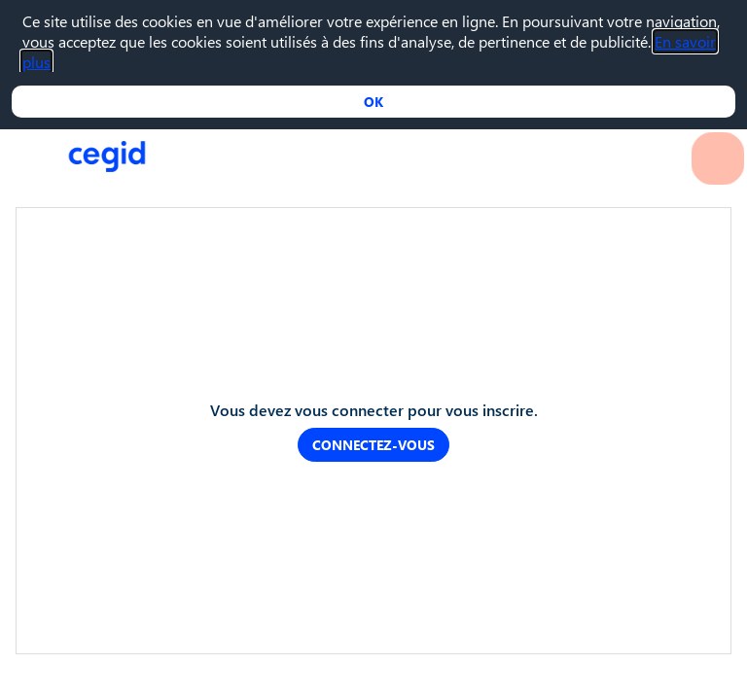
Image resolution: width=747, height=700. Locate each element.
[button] (29, 29)
